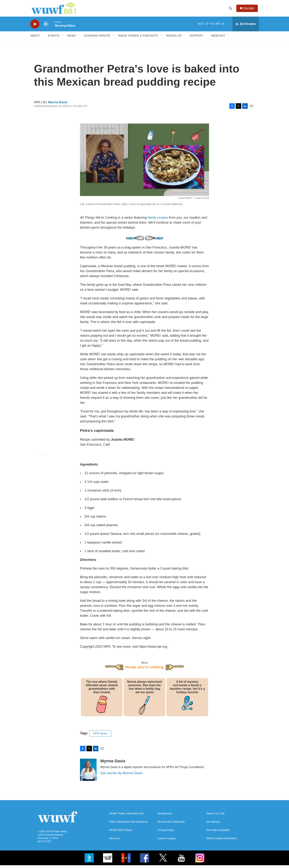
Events (54, 38)
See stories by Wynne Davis (121, 776)
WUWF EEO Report (121, 833)
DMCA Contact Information (222, 841)
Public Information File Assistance (128, 825)
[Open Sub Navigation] (43, 38)
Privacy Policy (166, 833)
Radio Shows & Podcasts (138, 38)
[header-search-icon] (231, 10)
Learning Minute (97, 38)
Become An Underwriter (171, 825)
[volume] (46, 27)
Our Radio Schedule (218, 833)
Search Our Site (215, 816)
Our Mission (213, 825)
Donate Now (165, 816)
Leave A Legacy (167, 841)
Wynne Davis (58, 105)
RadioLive (174, 38)
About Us (114, 841)
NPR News (100, 736)
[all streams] (246, 27)
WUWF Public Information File (126, 816)
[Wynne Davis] (88, 772)
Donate (249, 10)
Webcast (218, 38)
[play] (35, 27)
